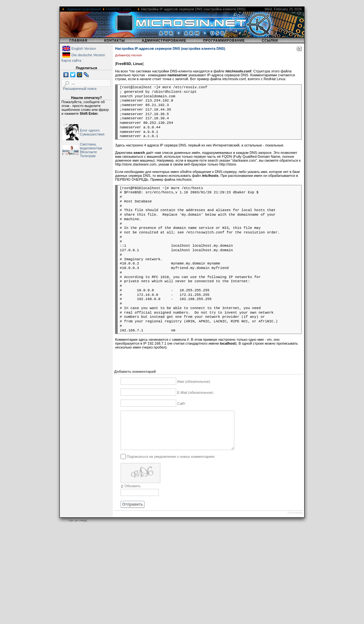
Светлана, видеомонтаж (91, 146)
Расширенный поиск (80, 89)
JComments (295, 521)
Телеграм (88, 156)
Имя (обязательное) (194, 382)
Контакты (114, 41)
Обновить (133, 494)
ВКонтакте (88, 152)
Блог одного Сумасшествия (92, 132)
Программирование (224, 41)
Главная (79, 41)
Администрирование (84, 9)
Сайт (181, 403)
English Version (84, 48)
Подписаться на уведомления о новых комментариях (171, 464)
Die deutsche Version (88, 55)
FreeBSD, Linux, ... (121, 9)
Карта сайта (71, 60)
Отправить (133, 512)
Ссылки (270, 41)
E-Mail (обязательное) (195, 393)
